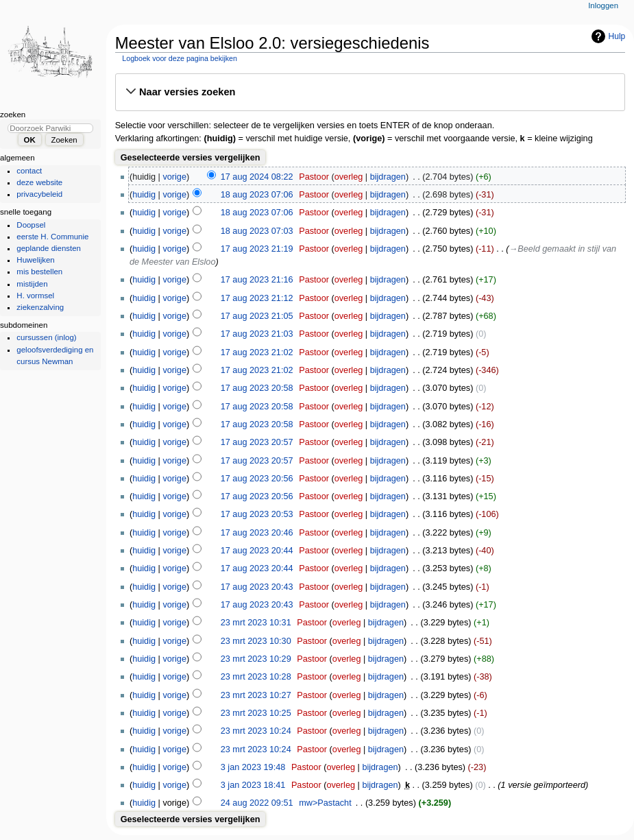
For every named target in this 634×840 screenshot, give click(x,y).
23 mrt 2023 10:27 (256, 695)
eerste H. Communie (52, 237)
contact (29, 171)
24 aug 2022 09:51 (257, 803)
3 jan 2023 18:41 (253, 785)
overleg (349, 177)
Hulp (617, 36)
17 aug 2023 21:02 (257, 352)
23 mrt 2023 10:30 (256, 641)
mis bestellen (39, 272)
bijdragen (388, 177)
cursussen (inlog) (46, 337)
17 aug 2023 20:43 (257, 587)
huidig (144, 195)
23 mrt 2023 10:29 (256, 659)
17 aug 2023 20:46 (257, 533)
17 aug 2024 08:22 (257, 177)
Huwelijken (35, 260)
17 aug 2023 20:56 (257, 479)
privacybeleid (39, 194)
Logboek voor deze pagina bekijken (180, 58)
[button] (370, 92)
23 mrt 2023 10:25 (256, 713)
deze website (39, 182)
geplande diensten (49, 248)
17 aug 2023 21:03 (257, 334)
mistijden (32, 284)
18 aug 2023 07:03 (257, 231)
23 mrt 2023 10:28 (256, 677)
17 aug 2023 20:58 (257, 388)
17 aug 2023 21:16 (257, 280)
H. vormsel (35, 296)
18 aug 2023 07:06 (257, 195)
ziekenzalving (40, 307)
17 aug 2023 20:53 (257, 514)
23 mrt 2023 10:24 (256, 731)
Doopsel (31, 225)
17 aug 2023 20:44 (257, 551)
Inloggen (603, 5)
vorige (174, 177)
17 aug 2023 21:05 (257, 316)
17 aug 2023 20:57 (257, 442)
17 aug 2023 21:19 (257, 249)
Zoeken (13, 115)
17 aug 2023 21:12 (257, 298)
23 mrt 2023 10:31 (256, 623)
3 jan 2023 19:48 (253, 767)
